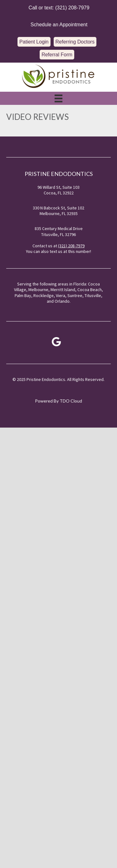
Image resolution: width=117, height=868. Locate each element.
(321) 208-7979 (71, 246)
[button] (58, 8)
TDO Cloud (71, 401)
